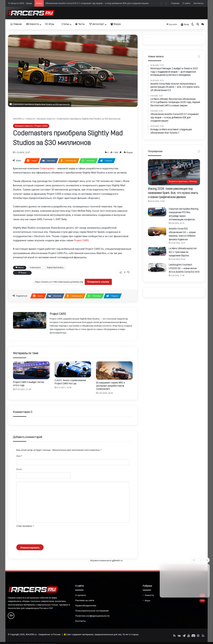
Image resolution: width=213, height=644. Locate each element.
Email (19, 469)
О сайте (186, 3)
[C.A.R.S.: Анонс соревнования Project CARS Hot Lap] (73, 369)
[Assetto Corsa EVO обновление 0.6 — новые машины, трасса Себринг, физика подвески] (157, 232)
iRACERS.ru (18, 119)
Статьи (64, 24)
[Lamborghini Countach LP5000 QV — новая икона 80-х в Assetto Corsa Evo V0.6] (157, 268)
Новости (33, 24)
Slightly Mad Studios (55, 268)
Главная (175, 3)
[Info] (201, 560)
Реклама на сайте (85, 600)
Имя (19, 456)
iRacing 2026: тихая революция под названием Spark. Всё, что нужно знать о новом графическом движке (173, 193)
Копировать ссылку (98, 282)
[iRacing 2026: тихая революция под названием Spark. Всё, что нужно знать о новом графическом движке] (174, 172)
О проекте (81, 595)
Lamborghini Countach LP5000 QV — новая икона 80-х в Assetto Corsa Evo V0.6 (184, 268)
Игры (50, 24)
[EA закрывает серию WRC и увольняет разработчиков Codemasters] (114, 371)
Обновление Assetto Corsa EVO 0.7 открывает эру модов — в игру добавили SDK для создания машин (97, 3)
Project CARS (81, 240)
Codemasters (47, 168)
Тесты (80, 24)
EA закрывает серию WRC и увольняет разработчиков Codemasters (110, 386)
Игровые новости (46, 119)
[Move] (194, 560)
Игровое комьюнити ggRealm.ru (106, 561)
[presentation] (42, 536)
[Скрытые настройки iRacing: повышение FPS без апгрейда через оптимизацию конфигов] (157, 212)
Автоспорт (97, 24)
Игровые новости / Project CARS (31, 126)
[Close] (207, 560)
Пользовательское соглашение (92, 611)
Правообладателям (86, 605)
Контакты (199, 3)
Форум (116, 24)
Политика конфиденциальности (92, 616)
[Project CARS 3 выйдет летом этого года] (31, 370)
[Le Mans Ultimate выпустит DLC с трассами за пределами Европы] (157, 251)
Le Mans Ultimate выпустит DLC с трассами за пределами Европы (183, 252)
